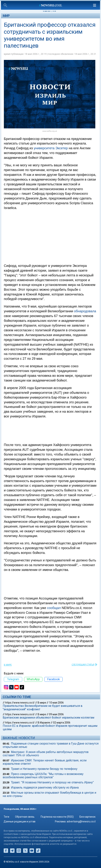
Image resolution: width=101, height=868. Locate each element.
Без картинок (88, 817)
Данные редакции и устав (20, 821)
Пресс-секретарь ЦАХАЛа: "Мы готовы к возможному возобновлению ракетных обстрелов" (43, 776)
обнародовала (85, 311)
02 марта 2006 (62, 723)
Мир (6, 16)
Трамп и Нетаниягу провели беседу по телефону (44, 769)
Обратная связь (25, 817)
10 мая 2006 (56, 703)
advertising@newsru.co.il (81, 821)
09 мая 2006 (56, 714)
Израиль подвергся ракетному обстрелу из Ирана (45, 788)
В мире (8, 665)
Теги (6, 817)
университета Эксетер (51, 148)
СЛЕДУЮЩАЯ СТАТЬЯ (83, 665)
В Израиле (44, 723)
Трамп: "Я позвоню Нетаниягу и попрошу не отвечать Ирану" (52, 782)
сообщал (54, 608)
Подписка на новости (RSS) (57, 817)
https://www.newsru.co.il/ (20, 703)
